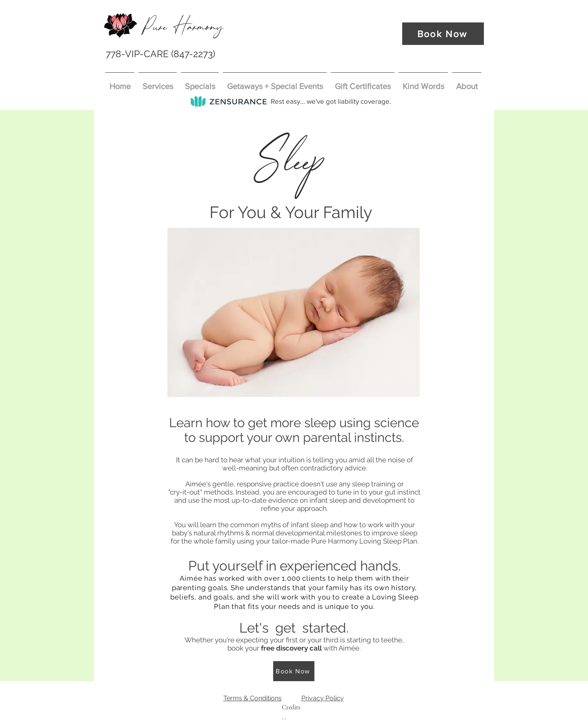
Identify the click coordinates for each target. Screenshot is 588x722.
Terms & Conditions (253, 698)
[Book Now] (443, 34)
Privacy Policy (323, 698)
